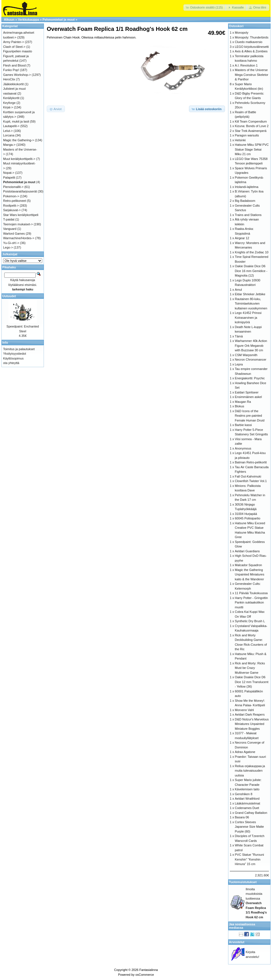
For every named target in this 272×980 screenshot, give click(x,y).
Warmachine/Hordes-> (19, 238)
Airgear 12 (242, 238)
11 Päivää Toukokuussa (251, 593)
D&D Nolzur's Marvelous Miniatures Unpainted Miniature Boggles (252, 724)
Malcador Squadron (248, 565)
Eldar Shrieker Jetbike (250, 294)
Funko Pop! (11, 70)
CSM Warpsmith (246, 355)
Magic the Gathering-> (19, 140)
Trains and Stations (248, 215)
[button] (205, 8)
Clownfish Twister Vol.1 (251, 481)
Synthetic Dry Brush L (250, 621)
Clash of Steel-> (14, 47)
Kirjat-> (8, 107)
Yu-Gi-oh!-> (11, 243)
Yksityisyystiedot (15, 354)
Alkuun (9, 20)
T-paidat (9, 219)
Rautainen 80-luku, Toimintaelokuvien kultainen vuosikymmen (251, 304)
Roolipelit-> (11, 206)
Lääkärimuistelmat (247, 803)
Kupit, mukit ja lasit (16, 121)
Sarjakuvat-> (12, 210)
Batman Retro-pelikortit (251, 462)
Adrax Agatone (245, 752)
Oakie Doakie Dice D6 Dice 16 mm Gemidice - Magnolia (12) (251, 271)
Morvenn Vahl (244, 710)
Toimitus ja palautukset (19, 349)
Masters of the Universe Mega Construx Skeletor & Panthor (252, 75)
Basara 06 (242, 817)
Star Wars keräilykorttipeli (21, 215)
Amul (238, 290)
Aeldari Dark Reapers (250, 714)
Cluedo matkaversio (249, 42)
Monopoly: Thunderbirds (252, 37)
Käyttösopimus (13, 358)
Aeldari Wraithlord (247, 799)
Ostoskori (236, 26)
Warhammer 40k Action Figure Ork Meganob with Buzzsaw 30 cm (251, 345)
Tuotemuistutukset (243, 882)
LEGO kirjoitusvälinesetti (252, 47)
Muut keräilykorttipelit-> (19, 159)
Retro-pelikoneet (15, 201)
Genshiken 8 (244, 794)
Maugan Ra (243, 402)
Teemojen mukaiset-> (18, 224)
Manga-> (9, 145)
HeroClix (9, 79)
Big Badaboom (245, 201)
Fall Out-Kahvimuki (248, 476)
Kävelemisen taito (247, 789)
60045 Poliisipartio (248, 518)
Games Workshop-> (17, 75)
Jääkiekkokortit (13, 84)
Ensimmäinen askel (248, 397)
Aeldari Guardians (247, 551)
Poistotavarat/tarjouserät (20, 191)
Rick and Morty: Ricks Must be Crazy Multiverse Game (250, 668)
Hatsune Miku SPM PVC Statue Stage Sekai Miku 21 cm (252, 149)
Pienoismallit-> (13, 187)
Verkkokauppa (28, 20)
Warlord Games (14, 234)
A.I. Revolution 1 (246, 65)
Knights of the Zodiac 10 (252, 252)
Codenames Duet (247, 808)
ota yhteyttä (11, 363)
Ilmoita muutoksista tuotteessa (256, 903)
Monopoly (242, 33)
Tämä (239, 336)
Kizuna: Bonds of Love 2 (252, 126)
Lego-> (8, 247)
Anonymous (243, 448)
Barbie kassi (243, 425)
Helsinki (240, 140)
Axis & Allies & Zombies (251, 51)
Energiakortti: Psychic (250, 378)
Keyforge (9, 103)
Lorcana (9, 135)
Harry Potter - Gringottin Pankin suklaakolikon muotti (251, 603)
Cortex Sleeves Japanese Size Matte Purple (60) (249, 827)
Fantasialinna (149, 970)
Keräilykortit (11, 98)
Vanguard (10, 229)
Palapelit (9, 177)
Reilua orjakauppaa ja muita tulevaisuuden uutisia (250, 771)
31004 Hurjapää (246, 514)
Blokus (240, 406)
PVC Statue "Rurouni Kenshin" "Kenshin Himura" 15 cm (249, 859)
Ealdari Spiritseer (247, 392)
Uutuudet (9, 296)
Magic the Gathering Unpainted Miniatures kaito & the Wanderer (250, 574)
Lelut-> (8, 131)
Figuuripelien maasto (18, 51)
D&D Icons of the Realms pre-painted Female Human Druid (250, 416)
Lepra (239, 364)
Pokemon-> (11, 196)
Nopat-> (9, 173)
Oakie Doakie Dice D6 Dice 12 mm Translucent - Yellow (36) (252, 682)
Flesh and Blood (14, 65)
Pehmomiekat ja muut (59, 20)
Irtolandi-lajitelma (247, 187)
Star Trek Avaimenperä (251, 131)
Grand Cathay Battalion (251, 813)
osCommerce (145, 975)
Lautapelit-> (11, 126)
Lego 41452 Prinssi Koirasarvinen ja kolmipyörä (248, 317)
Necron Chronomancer (251, 360)
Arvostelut (237, 942)
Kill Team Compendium (251, 121)
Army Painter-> (14, 42)
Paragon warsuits (247, 135)
